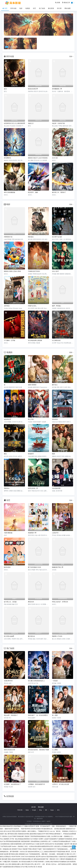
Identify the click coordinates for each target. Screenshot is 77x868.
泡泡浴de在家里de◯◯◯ (36, 852)
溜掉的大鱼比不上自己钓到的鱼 (38, 158)
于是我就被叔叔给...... (63, 849)
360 (46, 810)
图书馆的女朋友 (14, 854)
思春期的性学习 (51, 849)
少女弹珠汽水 (55, 836)
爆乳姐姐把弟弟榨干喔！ (42, 859)
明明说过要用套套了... (56, 834)
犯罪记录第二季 (33, 488)
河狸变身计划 (8, 237)
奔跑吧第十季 (32, 533)
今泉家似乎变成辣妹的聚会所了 (62, 841)
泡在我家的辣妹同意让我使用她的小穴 (12, 826)
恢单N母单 (7, 567)
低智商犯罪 (7, 419)
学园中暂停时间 (26, 829)
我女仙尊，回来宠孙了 (11, 715)
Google (34, 810)
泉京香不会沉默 (57, 237)
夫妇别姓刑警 (56, 488)
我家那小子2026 (57, 636)
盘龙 (5, 89)
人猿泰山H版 (49, 862)
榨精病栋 (65, 831)
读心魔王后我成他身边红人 (36, 681)
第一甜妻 (55, 715)
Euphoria (43, 857)
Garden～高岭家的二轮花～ (20, 846)
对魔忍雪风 (7, 862)
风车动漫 (13, 8)
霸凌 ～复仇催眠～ (51, 854)
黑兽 (19, 831)
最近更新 (51, 8)
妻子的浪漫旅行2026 (34, 567)
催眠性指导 (69, 829)
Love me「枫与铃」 (56, 831)
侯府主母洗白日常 (10, 750)
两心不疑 (31, 419)
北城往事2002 (8, 681)
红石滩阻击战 (56, 340)
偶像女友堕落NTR (30, 826)
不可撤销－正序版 (10, 340)
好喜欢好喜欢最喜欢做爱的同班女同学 (41, 846)
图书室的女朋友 (13, 834)
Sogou (52, 810)
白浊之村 (9, 831)
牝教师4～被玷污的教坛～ (29, 831)
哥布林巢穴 (41, 862)
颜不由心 (55, 385)
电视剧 (28, 8)
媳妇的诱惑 (33, 834)
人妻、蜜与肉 (46, 864)
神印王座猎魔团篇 (10, 192)
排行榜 (59, 8)
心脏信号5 (55, 533)
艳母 (47, 834)
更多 (71, 56)
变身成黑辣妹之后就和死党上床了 (41, 841)
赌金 (5, 454)
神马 (58, 810)
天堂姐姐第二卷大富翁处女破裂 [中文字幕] (24, 862)
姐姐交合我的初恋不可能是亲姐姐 (55, 852)
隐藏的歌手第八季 (58, 567)
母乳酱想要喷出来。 (48, 829)
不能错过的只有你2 (34, 271)
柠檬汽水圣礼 (32, 306)
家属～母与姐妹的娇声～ (44, 826)
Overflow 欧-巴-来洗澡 (35, 867)
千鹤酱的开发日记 (43, 831)
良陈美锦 (55, 419)
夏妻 (43, 854)
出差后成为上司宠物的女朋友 (63, 846)
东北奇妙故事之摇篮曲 (35, 340)
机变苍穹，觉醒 (33, 192)
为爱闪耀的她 (8, 533)
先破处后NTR (41, 834)
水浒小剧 (55, 158)
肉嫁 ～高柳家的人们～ (67, 836)
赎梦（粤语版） (57, 306)
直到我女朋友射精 (60, 829)
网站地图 (68, 8)
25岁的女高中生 (49, 844)
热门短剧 (42, 8)
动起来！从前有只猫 (58, 123)
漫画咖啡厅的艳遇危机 (65, 839)
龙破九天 (31, 123)
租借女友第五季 (33, 89)
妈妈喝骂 (6, 839)
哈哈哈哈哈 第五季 (34, 857)
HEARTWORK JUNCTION (20, 857)
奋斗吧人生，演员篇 (10, 602)
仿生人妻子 (56, 271)
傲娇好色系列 (9, 829)
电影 (21, 8)
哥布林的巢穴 (20, 836)
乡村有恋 (7, 306)
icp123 (48, 821)
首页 (5, 8)
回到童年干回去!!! (17, 849)
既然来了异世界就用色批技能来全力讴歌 (38, 836)
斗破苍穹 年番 (68, 844)
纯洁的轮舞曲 (59, 844)
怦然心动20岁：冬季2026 (60, 602)
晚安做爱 (5, 859)
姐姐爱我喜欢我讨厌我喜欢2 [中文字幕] (15, 867)
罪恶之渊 (15, 831)
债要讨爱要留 (32, 385)
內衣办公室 (24, 852)
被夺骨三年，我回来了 (59, 192)
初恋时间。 (17, 829)
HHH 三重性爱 (60, 859)
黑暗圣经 (52, 859)
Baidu (27, 810)
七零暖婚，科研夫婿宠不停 (36, 784)
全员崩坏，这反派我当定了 (12, 784)
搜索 (58, 3)
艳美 (44, 849)
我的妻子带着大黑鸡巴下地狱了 (33, 849)
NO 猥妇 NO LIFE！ (70, 854)
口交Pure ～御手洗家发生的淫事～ (61, 864)
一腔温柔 (55, 681)
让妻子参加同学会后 (28, 844)
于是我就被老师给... (35, 854)
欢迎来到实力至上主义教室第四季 (14, 123)
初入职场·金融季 (9, 636)
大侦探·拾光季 (40, 844)
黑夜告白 (7, 488)
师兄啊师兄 (7, 158)
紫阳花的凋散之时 (28, 859)
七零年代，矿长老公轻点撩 (60, 784)
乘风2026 (31, 602)
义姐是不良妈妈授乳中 (51, 839)
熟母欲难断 (60, 854)
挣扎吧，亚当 (70, 852)
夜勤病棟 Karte (24, 854)
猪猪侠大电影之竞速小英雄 (12, 271)
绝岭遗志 (31, 237)
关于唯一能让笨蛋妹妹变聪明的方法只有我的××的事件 (27, 839)
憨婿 (53, 454)
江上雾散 (55, 750)
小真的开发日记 (63, 857)
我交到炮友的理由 (52, 857)
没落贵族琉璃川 (25, 841)
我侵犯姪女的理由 (24, 834)
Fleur (2, 839)
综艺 (34, 8)
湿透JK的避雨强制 (16, 844)
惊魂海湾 (31, 454)
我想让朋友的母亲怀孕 (15, 859)
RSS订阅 (20, 810)
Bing (41, 810)
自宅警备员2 (7, 857)
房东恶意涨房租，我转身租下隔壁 (38, 750)
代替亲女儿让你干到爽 (9, 836)
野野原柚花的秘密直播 (13, 841)
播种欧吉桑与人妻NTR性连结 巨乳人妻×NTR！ (27, 864)
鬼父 (6, 834)
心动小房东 (8, 864)
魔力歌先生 (31, 636)
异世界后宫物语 (36, 829)
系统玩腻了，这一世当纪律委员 (38, 715)
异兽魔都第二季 (57, 89)
